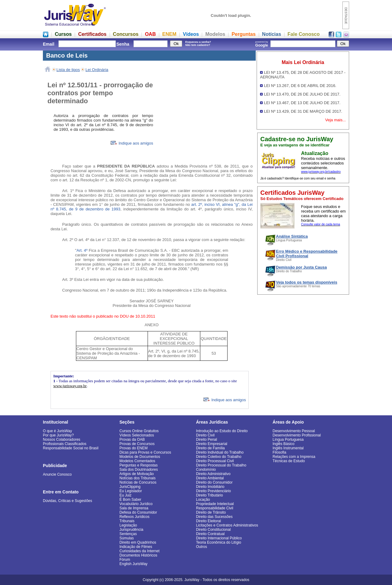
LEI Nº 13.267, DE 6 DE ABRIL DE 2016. (300, 86)
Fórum (125, 560)
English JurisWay (134, 564)
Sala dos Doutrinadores (139, 470)
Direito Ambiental (210, 478)
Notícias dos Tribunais (138, 478)
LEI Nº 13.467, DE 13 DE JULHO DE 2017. (302, 103)
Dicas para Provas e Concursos (145, 452)
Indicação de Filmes (136, 547)
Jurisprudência (131, 530)
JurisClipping (130, 487)
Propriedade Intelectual (215, 504)
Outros (202, 547)
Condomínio (206, 470)
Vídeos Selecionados (137, 435)
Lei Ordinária (97, 70)
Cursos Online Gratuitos (139, 431)
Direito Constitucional (213, 530)
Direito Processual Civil (215, 461)
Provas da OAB (132, 440)
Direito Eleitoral (208, 521)
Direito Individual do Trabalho (220, 452)
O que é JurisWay (57, 431)
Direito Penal (207, 440)
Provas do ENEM (134, 448)
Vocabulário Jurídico (136, 504)
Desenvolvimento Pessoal (294, 431)
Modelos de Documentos (140, 457)
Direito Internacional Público (219, 538)
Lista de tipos (68, 70)
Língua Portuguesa (288, 440)
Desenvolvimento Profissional (297, 435)
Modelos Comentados (137, 461)
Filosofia (279, 452)
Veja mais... (335, 120)
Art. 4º (83, 250)
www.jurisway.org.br (70, 386)
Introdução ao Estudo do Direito (222, 431)
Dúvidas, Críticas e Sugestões (68, 501)
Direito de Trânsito (211, 512)
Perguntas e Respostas (139, 465)
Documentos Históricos (138, 555)
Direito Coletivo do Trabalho (219, 457)
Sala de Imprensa (134, 508)
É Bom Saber (130, 500)
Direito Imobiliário (210, 487)
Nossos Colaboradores (62, 440)
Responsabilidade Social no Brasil (71, 448)
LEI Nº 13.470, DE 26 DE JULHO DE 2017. (302, 94)
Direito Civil (205, 435)
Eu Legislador (131, 491)
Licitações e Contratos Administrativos (227, 525)
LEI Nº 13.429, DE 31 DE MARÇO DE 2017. (303, 111)
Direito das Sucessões (214, 517)
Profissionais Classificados (65, 444)
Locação (203, 500)
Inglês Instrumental (288, 448)
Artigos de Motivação (137, 474)
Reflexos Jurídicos (134, 517)
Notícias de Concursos (138, 482)
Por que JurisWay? (58, 435)
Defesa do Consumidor (138, 512)
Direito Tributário (209, 495)
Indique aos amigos (132, 143)
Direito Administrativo (213, 474)
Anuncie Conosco (57, 474)
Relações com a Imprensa (294, 457)
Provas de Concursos (137, 444)
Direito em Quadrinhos (138, 542)
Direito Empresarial (212, 444)
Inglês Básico (283, 444)
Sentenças (128, 534)
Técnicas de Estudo (289, 461)
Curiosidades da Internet (139, 551)
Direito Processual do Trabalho (221, 465)
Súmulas (127, 538)
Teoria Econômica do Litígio (219, 542)
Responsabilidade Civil (215, 508)
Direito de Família (210, 448)
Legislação (128, 525)
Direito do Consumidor (214, 482)
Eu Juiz (125, 495)
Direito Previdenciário (213, 491)
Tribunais (127, 521)
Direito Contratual (210, 534)
